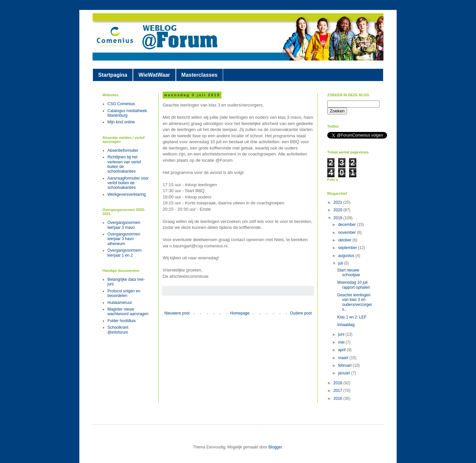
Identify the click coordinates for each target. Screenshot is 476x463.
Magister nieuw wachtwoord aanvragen (128, 312)
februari (345, 365)
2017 (338, 391)
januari (345, 373)
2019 (338, 218)
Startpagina (113, 75)
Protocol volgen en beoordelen (124, 293)
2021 (338, 202)
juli (341, 263)
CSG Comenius (121, 104)
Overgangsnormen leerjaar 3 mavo (124, 225)
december (348, 225)
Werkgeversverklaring (127, 194)
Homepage (240, 313)
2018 (338, 383)
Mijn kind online (121, 122)
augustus (347, 256)
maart (344, 358)
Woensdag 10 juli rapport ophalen (354, 285)
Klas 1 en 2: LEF (352, 317)
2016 (338, 399)
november (348, 232)
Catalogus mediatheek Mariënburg (127, 113)
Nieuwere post (177, 313)
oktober (345, 240)
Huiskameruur (120, 303)
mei (342, 342)
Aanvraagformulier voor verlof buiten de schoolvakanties (128, 183)
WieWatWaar (154, 75)
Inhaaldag (346, 325)
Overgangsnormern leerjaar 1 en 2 (124, 253)
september (348, 248)
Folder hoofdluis (121, 321)
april (342, 350)
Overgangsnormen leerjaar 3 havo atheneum (124, 239)
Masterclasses (199, 75)
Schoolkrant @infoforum (118, 330)
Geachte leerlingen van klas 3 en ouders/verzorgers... (355, 302)
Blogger (275, 447)
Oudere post (301, 313)
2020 (338, 210)
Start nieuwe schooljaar (349, 273)
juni (342, 334)
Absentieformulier (123, 150)
